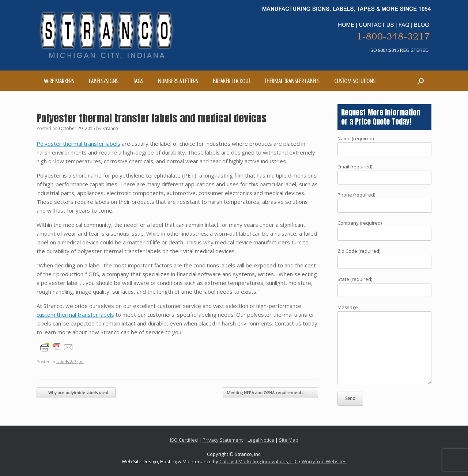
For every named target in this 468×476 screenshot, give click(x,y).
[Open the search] (421, 81)
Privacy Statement (223, 440)
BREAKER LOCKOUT (231, 81)
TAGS (138, 81)
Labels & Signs (70, 361)
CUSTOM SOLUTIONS (355, 81)
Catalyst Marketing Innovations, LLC (259, 461)
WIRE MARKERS (59, 81)
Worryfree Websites (324, 461)
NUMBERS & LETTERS (178, 81)
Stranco (110, 128)
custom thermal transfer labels (75, 315)
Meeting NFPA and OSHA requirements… (270, 393)
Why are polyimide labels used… (76, 393)
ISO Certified (184, 440)
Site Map (289, 440)
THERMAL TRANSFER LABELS (292, 81)
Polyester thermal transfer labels (78, 144)
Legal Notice (261, 440)
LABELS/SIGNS (104, 81)
